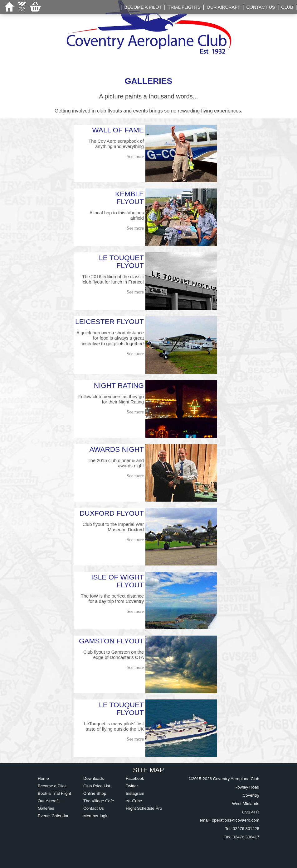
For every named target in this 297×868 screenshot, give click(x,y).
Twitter (132, 786)
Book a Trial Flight (54, 793)
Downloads (94, 778)
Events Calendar (53, 816)
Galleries (46, 808)
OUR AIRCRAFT (224, 7)
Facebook (135, 778)
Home (43, 778)
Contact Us (94, 808)
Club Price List (97, 786)
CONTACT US (260, 7)
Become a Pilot (52, 786)
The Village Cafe (99, 801)
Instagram (135, 793)
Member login (96, 816)
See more (135, 156)
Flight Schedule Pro (144, 808)
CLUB (287, 7)
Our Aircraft (48, 801)
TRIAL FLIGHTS (184, 7)
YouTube (134, 801)
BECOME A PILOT (143, 7)
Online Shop (95, 793)
